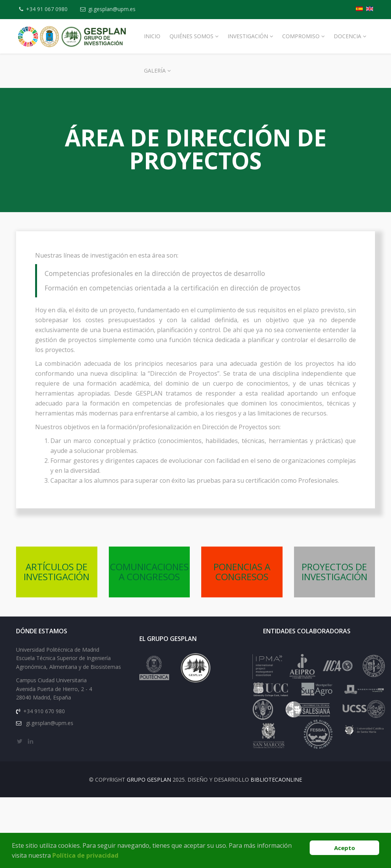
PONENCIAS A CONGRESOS (242, 572)
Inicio (152, 36)
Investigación (248, 36)
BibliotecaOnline (276, 780)
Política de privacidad (85, 855)
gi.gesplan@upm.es (112, 9)
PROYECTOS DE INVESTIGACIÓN (334, 572)
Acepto (345, 848)
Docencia (347, 36)
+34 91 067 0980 (47, 9)
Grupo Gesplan (149, 780)
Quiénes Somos (191, 36)
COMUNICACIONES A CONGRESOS (149, 572)
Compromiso (301, 36)
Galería (155, 71)
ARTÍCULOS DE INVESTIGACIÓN (57, 572)
